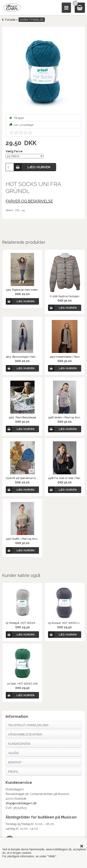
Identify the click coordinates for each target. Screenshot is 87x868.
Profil (13, 772)
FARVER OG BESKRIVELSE (29, 201)
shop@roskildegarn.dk (21, 803)
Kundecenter (19, 744)
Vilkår (13, 753)
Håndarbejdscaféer (25, 734)
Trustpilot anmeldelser (28, 725)
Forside (10, 20)
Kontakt (15, 762)
